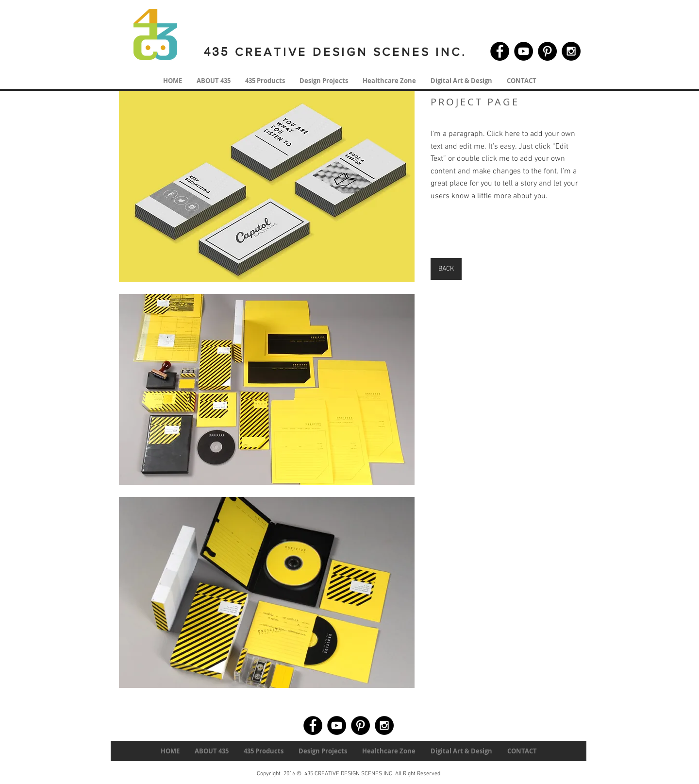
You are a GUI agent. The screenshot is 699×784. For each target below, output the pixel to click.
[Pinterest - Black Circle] (547, 51)
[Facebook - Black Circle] (500, 51)
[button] (267, 186)
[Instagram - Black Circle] (571, 51)
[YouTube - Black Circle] (524, 51)
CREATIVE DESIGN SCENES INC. (348, 52)
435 (217, 52)
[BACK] (446, 269)
